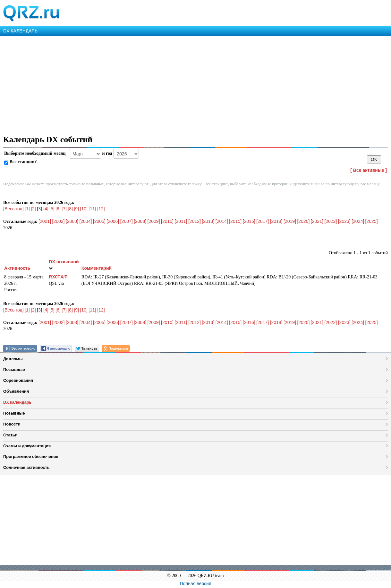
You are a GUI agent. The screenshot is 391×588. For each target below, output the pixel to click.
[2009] (154, 221)
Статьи (10, 435)
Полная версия (196, 584)
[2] (33, 209)
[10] (84, 209)
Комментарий (97, 268)
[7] (64, 209)
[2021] (317, 221)
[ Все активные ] (369, 170)
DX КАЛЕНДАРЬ (20, 31)
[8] (70, 209)
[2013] (208, 221)
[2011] (181, 221)
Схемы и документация (27, 446)
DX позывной (64, 265)
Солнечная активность (26, 467)
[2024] (358, 221)
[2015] (235, 221)
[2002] (59, 221)
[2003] (72, 221)
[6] (58, 209)
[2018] (276, 221)
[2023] (344, 221)
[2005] (99, 221)
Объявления (16, 391)
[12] (101, 209)
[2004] (85, 221)
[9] (76, 209)
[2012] (195, 221)
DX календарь (17, 402)
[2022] (331, 221)
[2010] (167, 221)
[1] (27, 209)
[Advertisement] (192, 84)
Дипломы (13, 359)
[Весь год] (13, 209)
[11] (92, 209)
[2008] (140, 221)
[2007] (127, 221)
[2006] (113, 221)
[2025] (372, 221)
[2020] (303, 221)
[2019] (290, 221)
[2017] (263, 221)
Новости (12, 424)
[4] (46, 209)
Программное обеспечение (31, 456)
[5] (52, 209)
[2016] (249, 221)
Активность (17, 268)
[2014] (222, 221)
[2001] (45, 221)
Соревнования (18, 380)
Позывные (14, 369)
